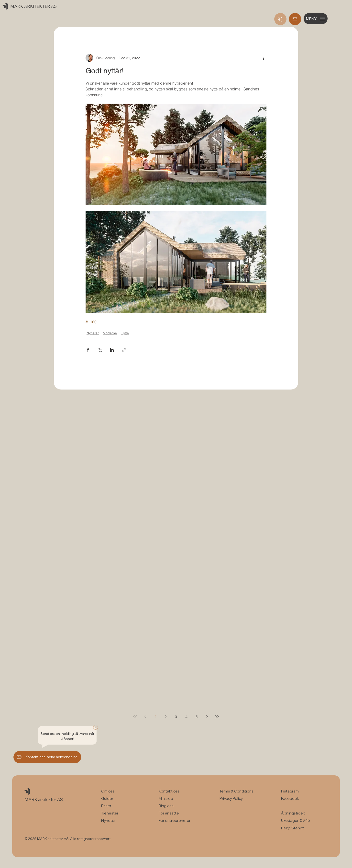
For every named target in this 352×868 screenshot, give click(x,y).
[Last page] (217, 717)
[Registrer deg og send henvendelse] (295, 19)
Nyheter (93, 333)
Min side (166, 798)
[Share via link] (124, 350)
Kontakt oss (169, 791)
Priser (106, 806)
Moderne (110, 333)
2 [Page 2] (166, 717)
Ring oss (166, 806)
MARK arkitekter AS (44, 799)
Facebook (290, 798)
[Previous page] (145, 717)
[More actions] (264, 58)
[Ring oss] (280, 19)
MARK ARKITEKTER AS (33, 6)
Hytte (125, 333)
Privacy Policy (231, 798)
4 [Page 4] (186, 717)
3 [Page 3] (176, 717)
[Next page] (207, 717)
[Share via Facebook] (88, 350)
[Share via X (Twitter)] (100, 350)
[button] (316, 19)
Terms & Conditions (237, 791)
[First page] (135, 717)
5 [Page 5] (197, 717)
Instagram (290, 791)
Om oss (108, 791)
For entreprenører (175, 820)
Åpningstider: (293, 813)
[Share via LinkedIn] (112, 350)
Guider (107, 798)
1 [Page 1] (156, 717)
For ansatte (169, 813)
